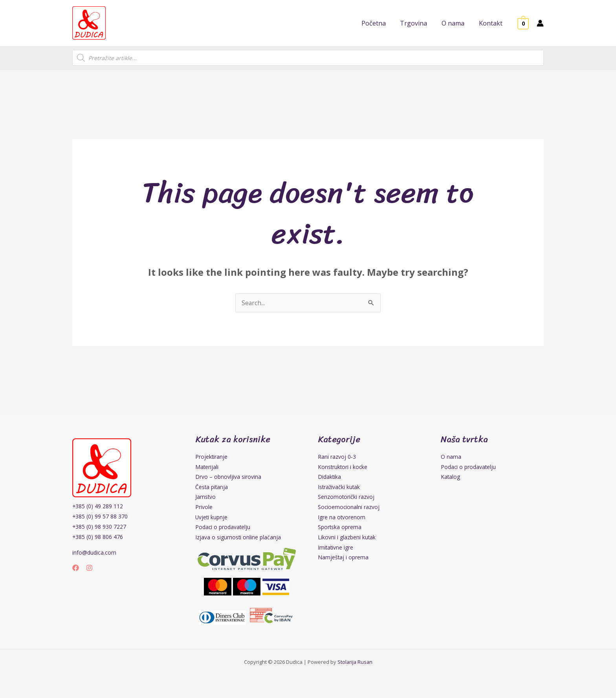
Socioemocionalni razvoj (349, 508)
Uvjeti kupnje (212, 518)
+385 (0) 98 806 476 (98, 537)
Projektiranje (212, 457)
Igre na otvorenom (342, 518)
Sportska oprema (340, 528)
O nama (451, 457)
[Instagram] (89, 568)
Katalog (451, 477)
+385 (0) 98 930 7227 (99, 527)
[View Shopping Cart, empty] (523, 23)
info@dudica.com (94, 552)
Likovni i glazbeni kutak (347, 538)
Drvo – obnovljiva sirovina (228, 477)
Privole (204, 508)
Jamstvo (206, 497)
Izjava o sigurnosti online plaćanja (238, 538)
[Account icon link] (540, 23)
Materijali (207, 467)
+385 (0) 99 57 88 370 (100, 516)
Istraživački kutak (339, 487)
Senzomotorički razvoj (346, 497)
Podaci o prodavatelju (223, 528)
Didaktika (330, 477)
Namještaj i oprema (343, 559)
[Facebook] (76, 568)
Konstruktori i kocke (343, 467)
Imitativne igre (336, 549)
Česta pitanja (212, 487)
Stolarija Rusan (355, 663)
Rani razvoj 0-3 (337, 457)
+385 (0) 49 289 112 (98, 506)
